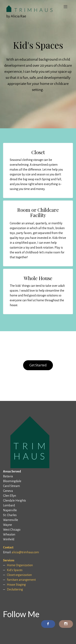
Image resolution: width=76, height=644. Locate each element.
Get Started (38, 365)
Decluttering (15, 589)
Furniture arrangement (21, 580)
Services (9, 560)
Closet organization (19, 575)
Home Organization (20, 565)
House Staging (16, 585)
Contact (8, 547)
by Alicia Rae (16, 16)
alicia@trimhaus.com (25, 552)
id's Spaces (16, 570)
